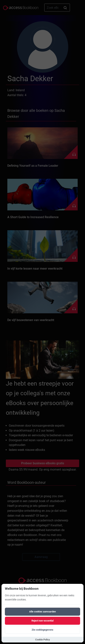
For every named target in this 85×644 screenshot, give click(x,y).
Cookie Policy (43, 640)
